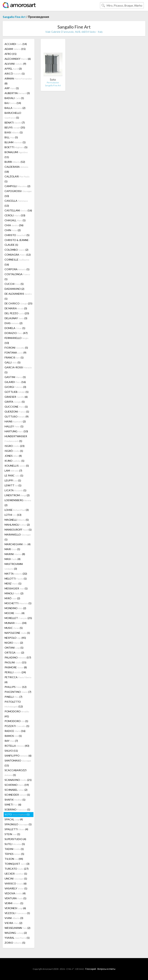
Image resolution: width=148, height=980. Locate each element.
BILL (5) (11, 137)
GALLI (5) (13, 362)
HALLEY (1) (14, 426)
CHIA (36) (14, 225)
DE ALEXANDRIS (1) (18, 296)
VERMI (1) (14, 903)
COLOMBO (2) (16, 250)
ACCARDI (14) (16, 44)
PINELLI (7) (13, 697)
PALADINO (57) (18, 657)
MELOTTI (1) (16, 579)
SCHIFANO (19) (17, 785)
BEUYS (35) (15, 127)
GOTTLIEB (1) (17, 392)
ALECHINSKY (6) (18, 59)
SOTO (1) (17, 814)
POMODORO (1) (16, 721)
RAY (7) (11, 741)
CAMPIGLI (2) (17, 186)
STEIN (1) (12, 834)
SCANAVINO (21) (18, 780)
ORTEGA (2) (14, 653)
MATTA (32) (16, 574)
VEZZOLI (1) (17, 913)
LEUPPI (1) (13, 480)
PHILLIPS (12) (16, 687)
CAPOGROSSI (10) (18, 193)
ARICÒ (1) (15, 74)
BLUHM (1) (15, 142)
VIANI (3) (14, 918)
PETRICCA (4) (18, 680)
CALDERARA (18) (16, 169)
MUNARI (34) (16, 623)
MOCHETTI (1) (18, 603)
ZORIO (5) (15, 943)
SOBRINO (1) (17, 809)
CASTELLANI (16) (18, 210)
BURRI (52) (15, 162)
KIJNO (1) (14, 461)
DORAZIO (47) (16, 333)
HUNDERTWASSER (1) (16, 439)
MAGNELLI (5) (17, 520)
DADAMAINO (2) (14, 289)
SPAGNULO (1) (18, 824)
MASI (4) (13, 559)
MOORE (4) (15, 613)
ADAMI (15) (15, 49)
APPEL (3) (13, 69)
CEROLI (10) (15, 215)
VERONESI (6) (15, 908)
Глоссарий (91, 969)
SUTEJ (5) (15, 844)
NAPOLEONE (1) (17, 633)
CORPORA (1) (17, 269)
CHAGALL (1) (15, 220)
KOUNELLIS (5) (17, 466)
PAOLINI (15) (15, 662)
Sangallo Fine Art (14, 17)
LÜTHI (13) (13, 515)
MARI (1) (12, 549)
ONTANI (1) (14, 648)
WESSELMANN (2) (17, 928)
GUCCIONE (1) (16, 407)
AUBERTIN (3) (17, 93)
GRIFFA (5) (15, 402)
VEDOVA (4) (15, 893)
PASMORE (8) (16, 667)
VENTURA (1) (15, 898)
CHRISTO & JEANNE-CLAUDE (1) (17, 242)
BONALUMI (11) (16, 155)
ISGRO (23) (15, 446)
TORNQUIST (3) (17, 864)
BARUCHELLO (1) (13, 115)
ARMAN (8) (18, 81)
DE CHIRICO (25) (18, 303)
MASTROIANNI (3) (14, 566)
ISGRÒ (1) (14, 451)
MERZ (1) (13, 583)
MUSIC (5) (14, 628)
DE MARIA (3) (16, 308)
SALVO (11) (11, 751)
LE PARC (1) (14, 475)
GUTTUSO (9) (17, 416)
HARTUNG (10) (16, 431)
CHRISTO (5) (17, 235)
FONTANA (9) (15, 353)
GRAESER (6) (16, 397)
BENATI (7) (15, 122)
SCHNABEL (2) (16, 790)
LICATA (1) (15, 490)
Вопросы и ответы (106, 969)
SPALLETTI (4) (16, 829)
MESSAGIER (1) (16, 588)
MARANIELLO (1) (18, 537)
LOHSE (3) (17, 510)
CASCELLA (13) (16, 203)
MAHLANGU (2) (17, 525)
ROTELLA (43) (17, 746)
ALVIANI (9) (15, 64)
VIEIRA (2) (13, 923)
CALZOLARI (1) (17, 179)
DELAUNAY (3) (16, 318)
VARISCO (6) (16, 883)
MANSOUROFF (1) (18, 530)
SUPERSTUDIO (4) (15, 839)
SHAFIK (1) (15, 800)
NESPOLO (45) (15, 638)
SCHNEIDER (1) (17, 795)
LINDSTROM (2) (17, 495)
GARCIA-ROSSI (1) (18, 370)
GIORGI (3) (15, 387)
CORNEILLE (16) (17, 262)
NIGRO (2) (14, 643)
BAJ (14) (13, 103)
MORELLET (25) (18, 618)
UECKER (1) (16, 874)
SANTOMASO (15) (18, 763)
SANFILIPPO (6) (18, 756)
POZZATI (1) (17, 726)
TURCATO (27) (17, 869)
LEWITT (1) (13, 485)
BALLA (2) (15, 108)
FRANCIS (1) (14, 357)
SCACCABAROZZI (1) (16, 773)
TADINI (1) (14, 849)
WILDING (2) (16, 933)
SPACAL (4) (14, 819)
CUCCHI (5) (14, 284)
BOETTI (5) (16, 147)
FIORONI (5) (16, 348)
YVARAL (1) (17, 938)
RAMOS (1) (13, 736)
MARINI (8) (15, 554)
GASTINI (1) (15, 377)
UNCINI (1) (16, 879)
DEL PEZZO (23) (17, 313)
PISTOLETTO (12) (14, 704)
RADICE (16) (15, 731)
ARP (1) (12, 88)
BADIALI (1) (14, 98)
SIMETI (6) (13, 805)
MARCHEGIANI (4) (18, 544)
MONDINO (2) (15, 608)
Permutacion (53, 82)
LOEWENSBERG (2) (18, 503)
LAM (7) (13, 471)
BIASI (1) (14, 132)
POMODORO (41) (17, 714)
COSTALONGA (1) (17, 277)
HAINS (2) (15, 421)
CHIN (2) (13, 230)
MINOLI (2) (14, 593)
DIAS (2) (14, 323)
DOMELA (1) (15, 328)
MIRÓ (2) (12, 598)
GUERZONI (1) (17, 412)
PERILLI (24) (15, 672)
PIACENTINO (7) (18, 692)
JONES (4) (13, 456)
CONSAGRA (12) (18, 255)
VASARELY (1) (16, 888)
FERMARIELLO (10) (16, 340)
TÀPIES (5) (14, 854)
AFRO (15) (11, 54)
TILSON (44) (14, 859)
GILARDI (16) (15, 382)
